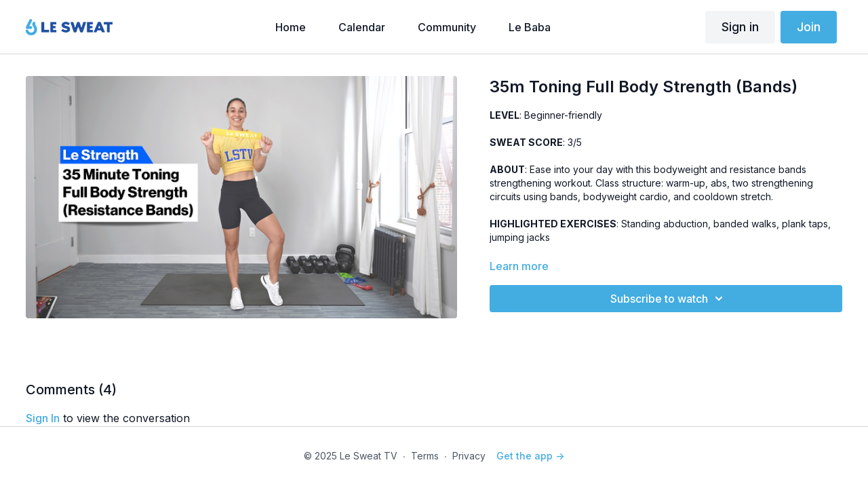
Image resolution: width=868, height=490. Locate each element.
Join (809, 27)
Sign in (740, 27)
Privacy (469, 456)
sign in (43, 418)
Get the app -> (530, 456)
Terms (425, 456)
